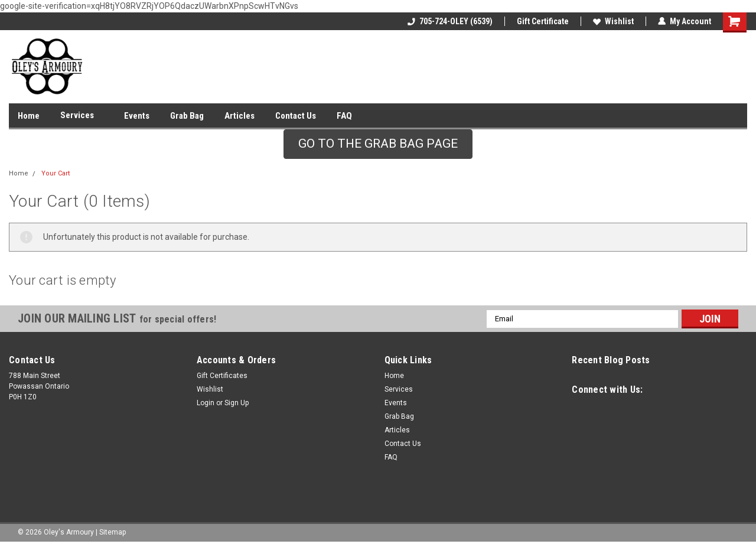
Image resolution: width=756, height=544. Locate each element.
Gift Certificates (222, 376)
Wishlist (613, 21)
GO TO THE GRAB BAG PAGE (378, 144)
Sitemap (113, 532)
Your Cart (56, 173)
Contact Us (296, 116)
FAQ (344, 116)
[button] (378, 144)
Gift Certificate (543, 21)
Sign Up (237, 403)
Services (82, 116)
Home (29, 116)
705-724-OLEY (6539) (450, 21)
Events (137, 116)
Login (206, 403)
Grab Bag (187, 116)
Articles (239, 116)
